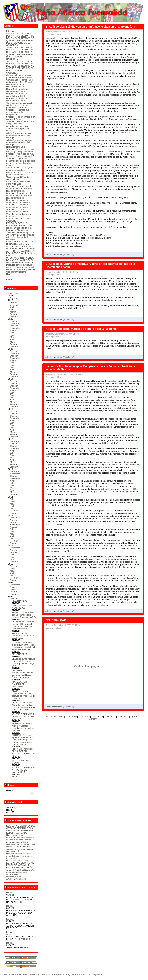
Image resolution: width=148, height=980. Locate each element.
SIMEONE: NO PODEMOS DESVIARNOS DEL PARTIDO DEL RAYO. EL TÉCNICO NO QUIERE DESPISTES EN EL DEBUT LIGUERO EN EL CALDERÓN (20, 39)
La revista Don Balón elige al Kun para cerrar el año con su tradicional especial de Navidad (23, 646)
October (14, 303)
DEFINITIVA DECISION (17, 861)
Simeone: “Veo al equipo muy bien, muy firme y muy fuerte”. (20, 150)
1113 (120, 717)
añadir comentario (54, 255)
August (13, 330)
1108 (87, 717)
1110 (100, 717)
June (12, 335)
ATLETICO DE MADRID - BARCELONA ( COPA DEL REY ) (23, 717)
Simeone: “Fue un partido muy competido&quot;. (20, 118)
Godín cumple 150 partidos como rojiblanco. (19, 178)
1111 (107, 717)
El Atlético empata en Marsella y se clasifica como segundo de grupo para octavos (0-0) (23, 706)
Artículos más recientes (18, 820)
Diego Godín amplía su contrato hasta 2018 (17, 90)
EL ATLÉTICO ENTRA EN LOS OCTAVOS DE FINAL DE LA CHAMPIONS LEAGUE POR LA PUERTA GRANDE (21, 829)
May (12, 337)
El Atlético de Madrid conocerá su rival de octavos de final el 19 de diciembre (23, 695)
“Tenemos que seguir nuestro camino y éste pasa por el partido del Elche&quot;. (20, 105)
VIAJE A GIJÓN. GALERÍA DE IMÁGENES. (20, 684)
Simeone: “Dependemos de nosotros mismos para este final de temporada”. (19, 188)
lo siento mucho (14, 877)
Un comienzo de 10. (16, 84)
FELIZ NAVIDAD (20, 601)
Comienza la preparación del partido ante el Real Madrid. (20, 76)
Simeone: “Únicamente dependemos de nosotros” (18, 201)
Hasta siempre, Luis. (16, 147)
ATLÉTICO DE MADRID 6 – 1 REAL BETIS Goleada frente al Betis (21, 253)
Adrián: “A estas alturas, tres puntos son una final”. (19, 169)
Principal (10, 31)
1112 (113, 717)
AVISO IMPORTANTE (16, 879)
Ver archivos (12, 293)
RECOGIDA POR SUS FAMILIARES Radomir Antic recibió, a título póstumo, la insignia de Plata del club (19, 227)
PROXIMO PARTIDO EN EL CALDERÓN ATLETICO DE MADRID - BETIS (24, 752)
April (12, 307)
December (15, 321)
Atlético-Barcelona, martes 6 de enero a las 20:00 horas (23, 636)
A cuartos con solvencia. (18, 126)
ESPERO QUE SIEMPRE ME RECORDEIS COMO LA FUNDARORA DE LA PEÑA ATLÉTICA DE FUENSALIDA (20, 866)
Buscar (10, 785)
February (14, 314)
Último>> (93, 719)
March (13, 312)
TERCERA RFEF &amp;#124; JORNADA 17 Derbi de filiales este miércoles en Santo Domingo (20, 236)
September (15, 305)
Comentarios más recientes (20, 887)
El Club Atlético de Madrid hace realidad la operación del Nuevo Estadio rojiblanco (23, 674)
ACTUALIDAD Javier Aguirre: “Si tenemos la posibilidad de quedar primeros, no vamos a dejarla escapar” (23, 740)
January (14, 316)
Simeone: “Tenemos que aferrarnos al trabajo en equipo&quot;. (18, 112)
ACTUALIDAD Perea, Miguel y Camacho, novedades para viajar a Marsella (23, 727)
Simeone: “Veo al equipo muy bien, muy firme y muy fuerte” (20, 155)
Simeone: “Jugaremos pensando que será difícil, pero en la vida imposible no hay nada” (21, 162)
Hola (8, 274)
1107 (81, 717)
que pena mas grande (16, 872)
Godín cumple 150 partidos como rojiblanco (19, 183)
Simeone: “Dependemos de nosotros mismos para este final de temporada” (19, 195)
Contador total (13, 802)
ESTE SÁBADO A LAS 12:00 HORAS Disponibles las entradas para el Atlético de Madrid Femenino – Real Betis (20, 245)
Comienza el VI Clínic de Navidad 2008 (24, 607)
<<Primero (51, 717)
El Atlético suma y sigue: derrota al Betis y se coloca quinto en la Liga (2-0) (23, 662)
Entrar (9, 280)
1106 (74, 717)
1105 (68, 717)
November (15, 298)
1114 (126, 717)
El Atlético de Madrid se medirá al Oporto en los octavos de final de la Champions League (23, 625)
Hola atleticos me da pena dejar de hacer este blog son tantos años (20, 856)
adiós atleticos (13, 874)
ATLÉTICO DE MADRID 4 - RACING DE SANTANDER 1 (23, 770)
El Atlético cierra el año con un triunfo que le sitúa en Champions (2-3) (24, 615)
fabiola (9, 893)
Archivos (11, 288)
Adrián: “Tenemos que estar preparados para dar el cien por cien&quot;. (21, 135)
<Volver (61, 717)
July (12, 333)
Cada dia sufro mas (15, 835)
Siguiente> (135, 717)
